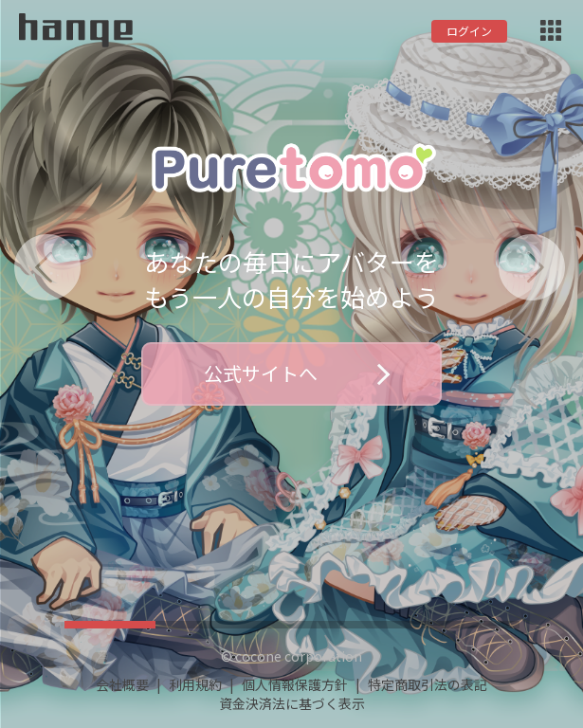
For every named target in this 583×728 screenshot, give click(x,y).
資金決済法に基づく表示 (292, 703)
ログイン (469, 31)
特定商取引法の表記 (428, 684)
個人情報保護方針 (295, 684)
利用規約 (195, 684)
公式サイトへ (297, 373)
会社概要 (122, 684)
